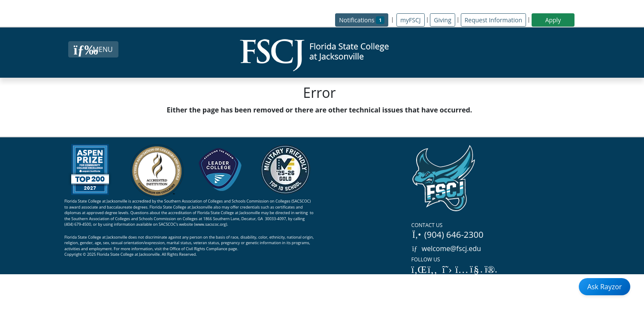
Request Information (493, 20)
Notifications (364, 20)
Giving (442, 20)
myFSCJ (410, 20)
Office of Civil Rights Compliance (198, 249)
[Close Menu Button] (93, 49)
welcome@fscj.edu (446, 248)
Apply (553, 20)
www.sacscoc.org (211, 224)
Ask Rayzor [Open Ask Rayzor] (605, 287)
